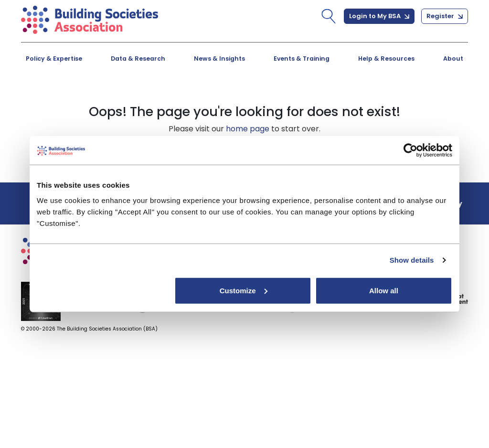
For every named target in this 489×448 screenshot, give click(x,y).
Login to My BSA (379, 16)
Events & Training (302, 59)
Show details (412, 260)
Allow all (384, 290)
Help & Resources (386, 59)
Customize (244, 290)
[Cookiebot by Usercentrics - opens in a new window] (410, 150)
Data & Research (138, 59)
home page (248, 129)
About (453, 59)
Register (445, 16)
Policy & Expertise (54, 59)
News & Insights (219, 59)
